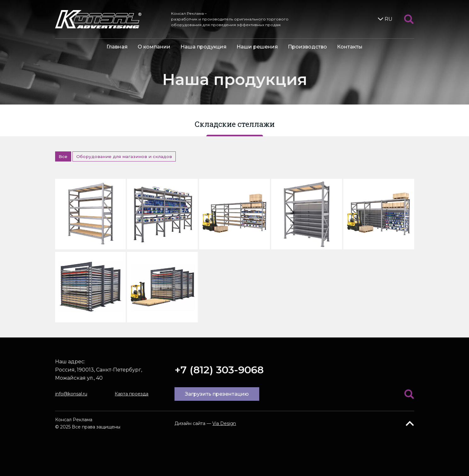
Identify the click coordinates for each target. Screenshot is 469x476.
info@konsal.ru (71, 394)
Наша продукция (203, 47)
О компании (154, 47)
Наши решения (257, 47)
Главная (117, 47)
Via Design (224, 423)
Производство (307, 47)
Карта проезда (132, 394)
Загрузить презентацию (217, 394)
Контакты (350, 47)
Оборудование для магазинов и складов (124, 156)
